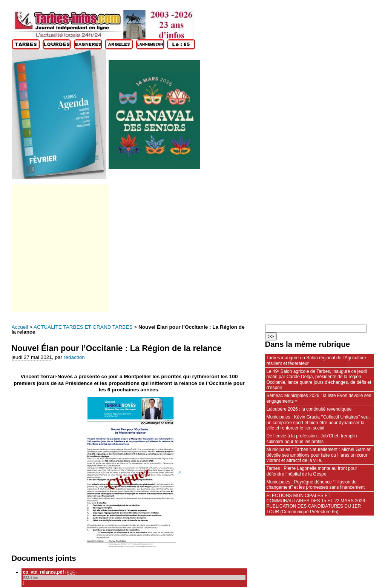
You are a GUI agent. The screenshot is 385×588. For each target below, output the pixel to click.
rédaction (74, 357)
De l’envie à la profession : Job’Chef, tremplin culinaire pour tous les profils (312, 439)
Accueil (20, 327)
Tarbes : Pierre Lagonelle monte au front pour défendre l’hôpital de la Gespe (312, 471)
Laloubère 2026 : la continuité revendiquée (309, 409)
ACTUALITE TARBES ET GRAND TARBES (83, 327)
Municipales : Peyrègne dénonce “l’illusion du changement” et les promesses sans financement (316, 485)
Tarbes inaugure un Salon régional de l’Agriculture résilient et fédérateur (316, 360)
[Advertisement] (60, 248)
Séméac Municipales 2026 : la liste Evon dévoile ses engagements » (319, 398)
